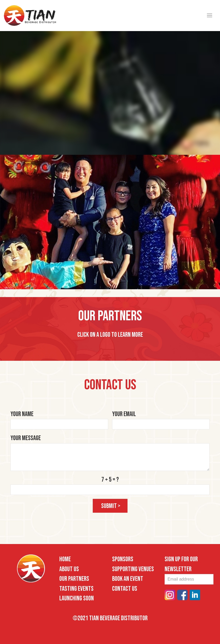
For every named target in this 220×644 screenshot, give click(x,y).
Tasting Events (76, 589)
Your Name (22, 414)
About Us (69, 569)
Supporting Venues (133, 569)
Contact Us (125, 589)
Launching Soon (77, 598)
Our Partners (74, 579)
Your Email (124, 414)
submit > (111, 506)
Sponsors (123, 559)
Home (65, 559)
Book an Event (128, 579)
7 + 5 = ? (110, 480)
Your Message (26, 438)
